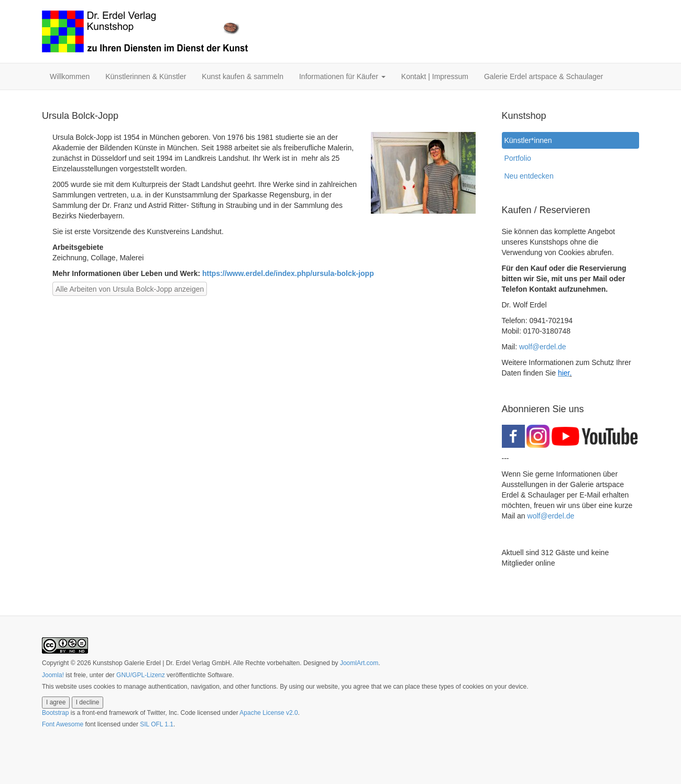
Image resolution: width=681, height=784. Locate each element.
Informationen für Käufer (342, 76)
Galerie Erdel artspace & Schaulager (543, 76)
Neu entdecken (529, 176)
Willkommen (70, 76)
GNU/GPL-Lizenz (141, 675)
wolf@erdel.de (543, 347)
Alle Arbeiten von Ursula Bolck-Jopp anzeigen (130, 289)
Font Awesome (63, 724)
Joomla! (53, 675)
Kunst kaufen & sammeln (243, 76)
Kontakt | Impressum (435, 76)
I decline (88, 702)
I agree (56, 702)
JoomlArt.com (359, 663)
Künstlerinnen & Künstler (146, 76)
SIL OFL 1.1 (157, 724)
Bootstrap (55, 713)
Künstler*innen (531, 140)
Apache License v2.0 (268, 713)
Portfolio (518, 158)
